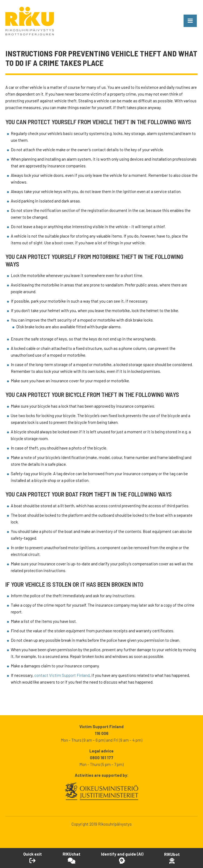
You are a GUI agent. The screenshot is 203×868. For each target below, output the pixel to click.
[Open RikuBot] (172, 858)
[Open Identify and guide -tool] (122, 858)
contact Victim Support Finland (62, 675)
